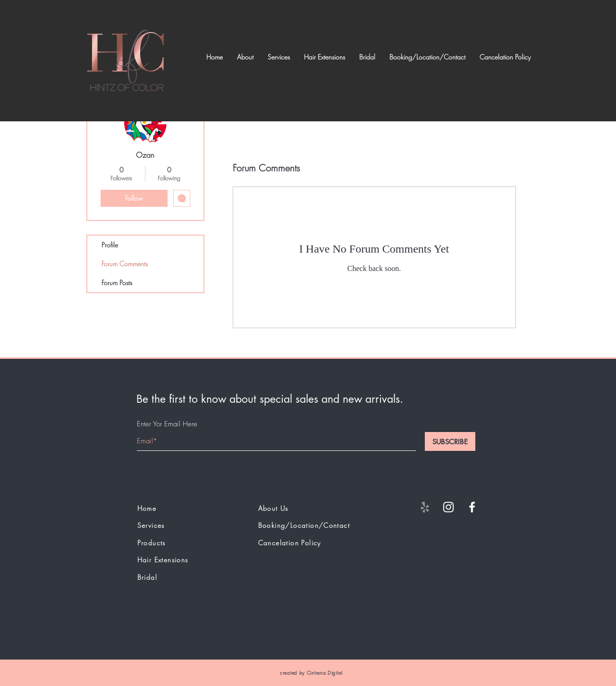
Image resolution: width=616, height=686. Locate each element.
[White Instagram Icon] (448, 507)
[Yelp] (425, 507)
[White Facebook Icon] (472, 507)
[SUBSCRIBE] (450, 441)
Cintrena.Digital (325, 673)
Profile (110, 245)
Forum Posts (117, 283)
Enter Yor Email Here (167, 424)
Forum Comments (125, 264)
